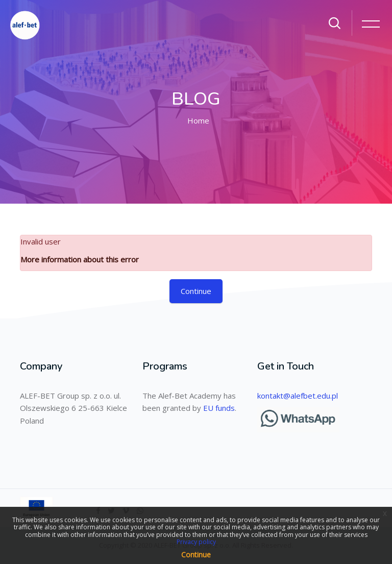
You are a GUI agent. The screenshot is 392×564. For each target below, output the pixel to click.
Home (198, 120)
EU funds (219, 408)
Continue (196, 291)
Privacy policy (196, 542)
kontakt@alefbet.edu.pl (298, 396)
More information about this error (80, 259)
